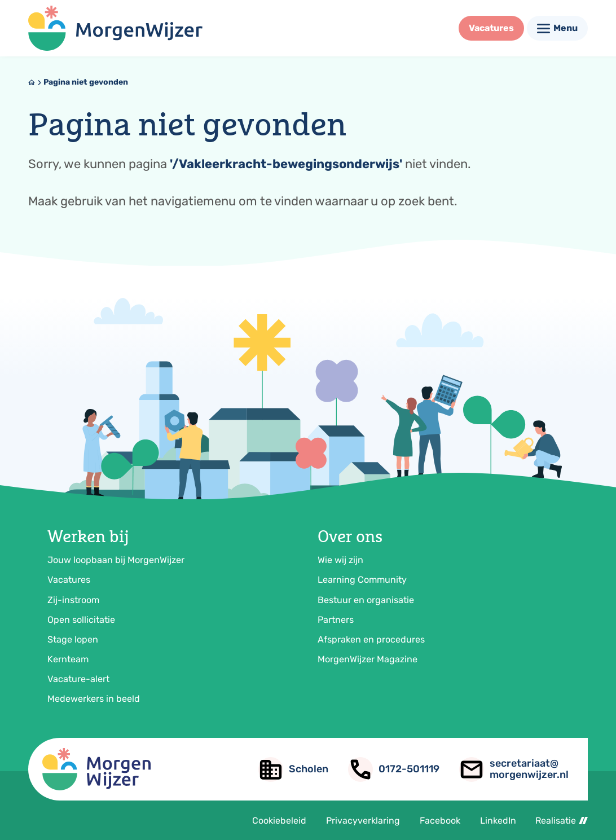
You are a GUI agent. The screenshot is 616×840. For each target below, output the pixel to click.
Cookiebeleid (279, 821)
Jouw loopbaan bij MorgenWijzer (116, 560)
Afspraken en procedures (371, 639)
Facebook (440, 821)
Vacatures (69, 580)
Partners (336, 620)
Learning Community (362, 580)
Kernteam (68, 659)
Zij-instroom (73, 600)
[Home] (32, 82)
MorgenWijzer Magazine (368, 659)
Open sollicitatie (81, 620)
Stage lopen (73, 639)
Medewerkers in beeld (94, 699)
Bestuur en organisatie (366, 600)
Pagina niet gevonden (86, 82)
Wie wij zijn (340, 560)
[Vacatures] (491, 28)
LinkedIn (498, 821)
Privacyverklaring (363, 821)
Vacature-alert (78, 679)
